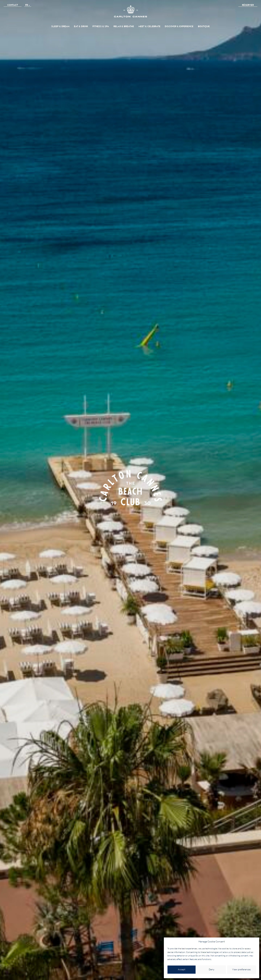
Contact (13, 5)
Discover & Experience (179, 27)
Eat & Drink (81, 27)
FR (27, 5)
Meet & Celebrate (149, 27)
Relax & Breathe (124, 27)
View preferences (242, 970)
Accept (182, 970)
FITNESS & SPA (101, 27)
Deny (212, 970)
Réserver (248, 5)
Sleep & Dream (60, 27)
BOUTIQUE (204, 27)
